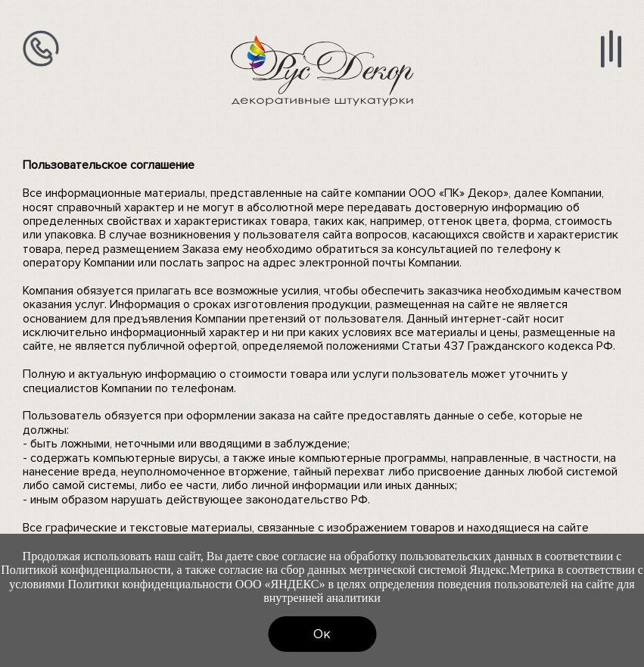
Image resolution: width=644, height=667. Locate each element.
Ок (322, 634)
